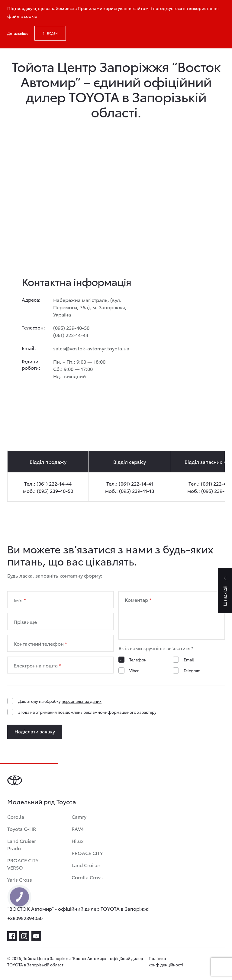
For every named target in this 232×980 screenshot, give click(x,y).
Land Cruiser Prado (22, 844)
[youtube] (36, 936)
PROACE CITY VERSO (23, 864)
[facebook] (12, 936)
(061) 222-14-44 (71, 335)
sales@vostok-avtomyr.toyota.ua (91, 348)
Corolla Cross (87, 877)
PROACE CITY (87, 853)
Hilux (78, 841)
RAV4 (78, 829)
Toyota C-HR (22, 829)
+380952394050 (25, 918)
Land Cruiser (86, 865)
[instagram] (24, 936)
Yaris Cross (20, 879)
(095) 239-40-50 (71, 328)
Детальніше (18, 33)
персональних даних (82, 701)
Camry (79, 816)
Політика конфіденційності (166, 961)
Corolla (16, 816)
